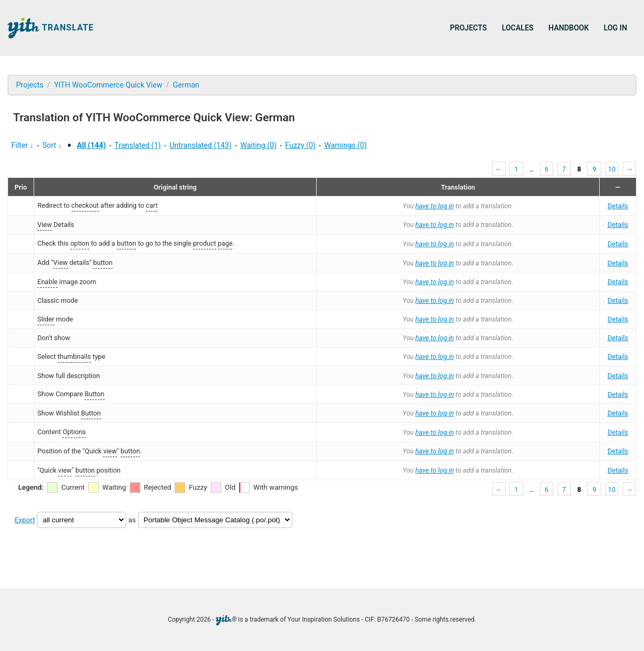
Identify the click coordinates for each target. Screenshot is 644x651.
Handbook (568, 28)
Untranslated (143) (200, 145)
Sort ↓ (52, 145)
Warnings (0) (345, 145)
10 (612, 169)
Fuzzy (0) (300, 145)
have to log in (435, 206)
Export (25, 520)
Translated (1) (138, 145)
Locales (518, 28)
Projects (469, 28)
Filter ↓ (22, 145)
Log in (616, 28)
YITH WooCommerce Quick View (108, 85)
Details (618, 206)
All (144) (91, 145)
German (186, 85)
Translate (51, 28)
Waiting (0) (258, 145)
